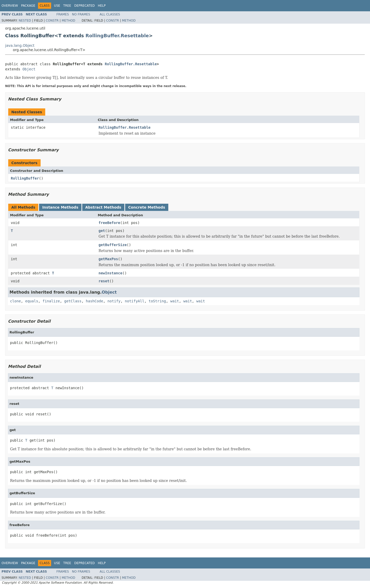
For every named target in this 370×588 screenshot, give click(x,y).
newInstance (111, 273)
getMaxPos (108, 259)
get (102, 231)
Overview (10, 6)
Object (29, 69)
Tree (67, 6)
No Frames (81, 14)
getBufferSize (113, 245)
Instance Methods (60, 207)
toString (157, 301)
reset (104, 281)
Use (57, 6)
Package (28, 6)
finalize (51, 301)
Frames (63, 14)
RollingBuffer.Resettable (117, 36)
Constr (52, 21)
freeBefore (109, 223)
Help (102, 6)
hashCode (94, 301)
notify (114, 301)
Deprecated (85, 6)
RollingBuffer (25, 178)
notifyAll (135, 301)
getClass (73, 301)
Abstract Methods (103, 207)
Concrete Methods (147, 207)
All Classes (110, 14)
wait (175, 301)
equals (32, 301)
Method (68, 21)
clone (15, 301)
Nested (25, 21)
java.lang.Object (20, 45)
